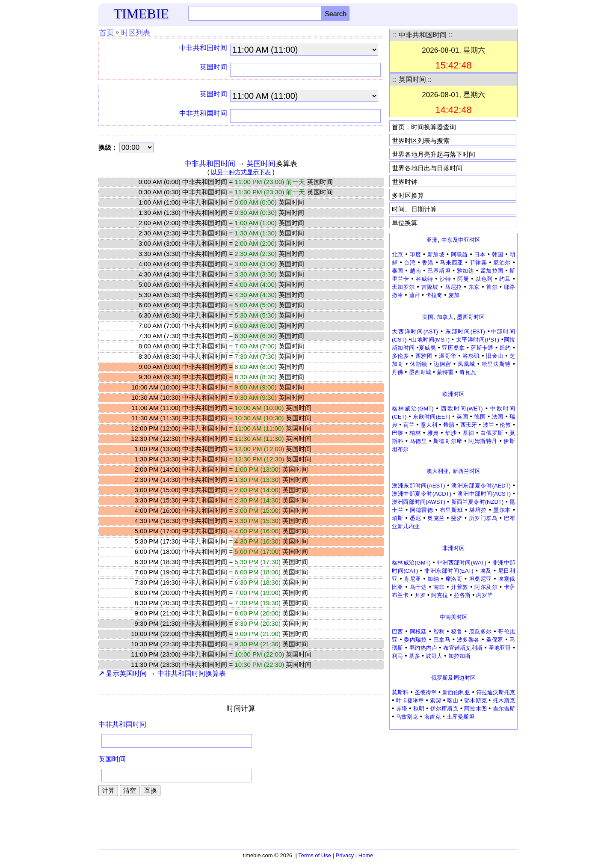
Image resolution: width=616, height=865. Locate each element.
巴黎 (398, 433)
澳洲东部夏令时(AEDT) (481, 486)
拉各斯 (462, 595)
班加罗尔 (403, 287)
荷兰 (409, 425)
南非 (439, 587)
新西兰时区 (466, 471)
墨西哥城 (420, 372)
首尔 (492, 287)
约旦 (505, 279)
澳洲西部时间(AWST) (419, 502)
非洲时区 (453, 548)
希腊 (449, 425)
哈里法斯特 (496, 364)
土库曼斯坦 (461, 717)
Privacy (345, 855)
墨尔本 (502, 510)
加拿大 (445, 317)
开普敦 (459, 587)
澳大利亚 (438, 471)
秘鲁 (457, 632)
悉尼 (416, 518)
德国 (480, 417)
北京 (398, 254)
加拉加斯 (459, 656)
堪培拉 (478, 510)
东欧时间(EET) (432, 417)
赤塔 (402, 709)
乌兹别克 (407, 717)
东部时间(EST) (465, 331)
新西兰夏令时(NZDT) (477, 502)
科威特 (425, 279)
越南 (416, 271)
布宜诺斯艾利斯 (463, 648)
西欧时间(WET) (462, 409)
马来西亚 (451, 263)
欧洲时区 (453, 394)
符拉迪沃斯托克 (496, 692)
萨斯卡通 (482, 348)
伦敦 (505, 425)
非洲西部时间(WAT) (462, 563)
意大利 (429, 425)
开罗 (420, 595)
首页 (107, 33)
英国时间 (213, 67)
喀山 (453, 700)
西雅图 (424, 356)
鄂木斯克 (475, 700)
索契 (435, 700)
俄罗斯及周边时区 (453, 678)
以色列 (484, 279)
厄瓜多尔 (480, 632)
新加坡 (436, 254)
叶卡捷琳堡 (410, 700)
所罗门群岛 (483, 518)
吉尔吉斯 (504, 709)
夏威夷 (427, 348)
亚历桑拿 (453, 348)
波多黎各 (468, 640)
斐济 (457, 518)
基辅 (468, 433)
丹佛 (397, 372)
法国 (498, 417)
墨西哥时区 (471, 317)
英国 (462, 417)
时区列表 (136, 33)
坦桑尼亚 (480, 579)
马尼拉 (453, 287)
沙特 (445, 279)
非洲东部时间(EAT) (449, 571)
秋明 (419, 709)
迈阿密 (443, 364)
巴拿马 (442, 640)
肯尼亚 (412, 579)
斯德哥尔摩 (448, 441)
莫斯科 (400, 692)
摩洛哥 (454, 579)
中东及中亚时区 (461, 240)
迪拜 (415, 295)
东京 (474, 287)
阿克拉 (440, 595)
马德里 (419, 441)
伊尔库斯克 (444, 709)
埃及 (486, 571)
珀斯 (398, 518)
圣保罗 (495, 640)
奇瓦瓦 (468, 372)
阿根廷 (418, 632)
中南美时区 (454, 617)
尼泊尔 (502, 263)
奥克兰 (436, 518)
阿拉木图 (475, 709)
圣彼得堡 (426, 692)
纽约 (505, 348)
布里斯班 (452, 510)
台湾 (410, 263)
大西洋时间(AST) (415, 331)
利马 (397, 656)
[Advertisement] (453, 788)
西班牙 (469, 425)
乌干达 (418, 587)
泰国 (398, 271)
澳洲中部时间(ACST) (484, 494)
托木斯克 (504, 700)
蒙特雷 (445, 372)
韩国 (498, 254)
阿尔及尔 (486, 587)
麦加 (454, 295)
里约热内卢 (423, 648)
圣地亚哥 (500, 648)
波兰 (489, 425)
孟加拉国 (492, 271)
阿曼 (463, 279)
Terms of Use (315, 855)
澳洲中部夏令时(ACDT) (422, 494)
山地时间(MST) (431, 340)
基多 (415, 656)
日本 (480, 254)
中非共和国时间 (203, 48)
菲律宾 (478, 263)
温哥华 (447, 356)
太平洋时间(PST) (478, 340)
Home (366, 855)
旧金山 (495, 356)
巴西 (398, 632)
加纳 (433, 579)
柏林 (415, 433)
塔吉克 (432, 717)
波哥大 (434, 656)
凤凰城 (466, 364)
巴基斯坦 (439, 271)
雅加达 (465, 271)
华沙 (451, 433)
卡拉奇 (434, 295)
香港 (428, 263)
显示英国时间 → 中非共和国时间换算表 (162, 673)
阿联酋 (459, 254)
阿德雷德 (422, 510)
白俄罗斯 (492, 433)
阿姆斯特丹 (483, 441)
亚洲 (432, 240)
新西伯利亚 (456, 692)
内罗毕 (484, 595)
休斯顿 (419, 364)
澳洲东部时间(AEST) (418, 486)
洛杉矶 (471, 356)
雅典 (433, 433)
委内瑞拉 (415, 640)
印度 (415, 254)
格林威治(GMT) (413, 409)
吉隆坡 (430, 287)
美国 (428, 317)
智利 (439, 632)
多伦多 (400, 356)
